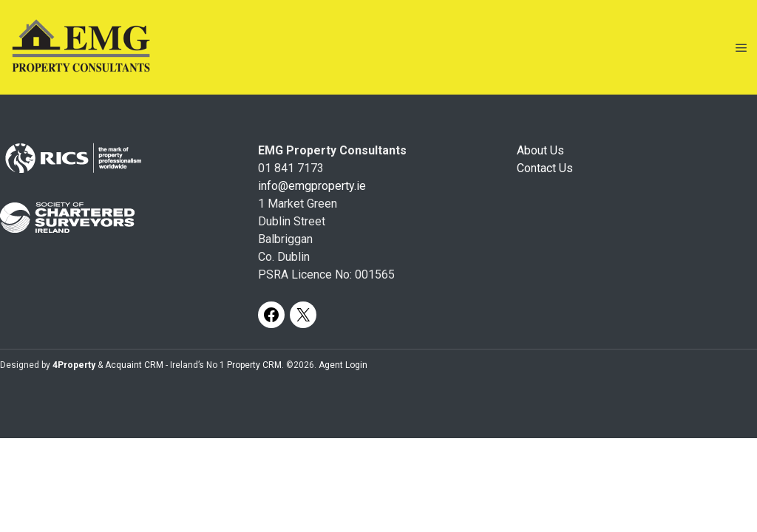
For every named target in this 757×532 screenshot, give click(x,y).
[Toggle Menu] (741, 48)
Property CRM (254, 365)
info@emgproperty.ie (312, 186)
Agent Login (343, 365)
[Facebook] (271, 315)
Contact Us (545, 168)
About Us (540, 150)
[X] (303, 315)
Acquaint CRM (134, 365)
